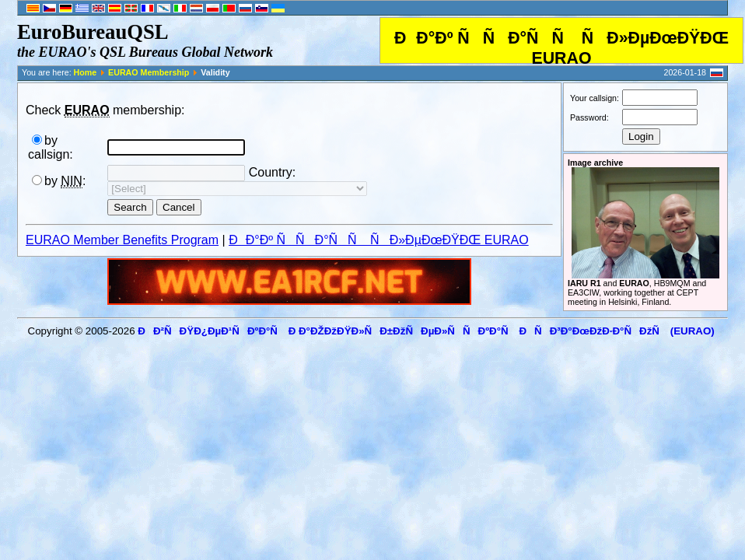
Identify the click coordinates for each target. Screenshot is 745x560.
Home (86, 72)
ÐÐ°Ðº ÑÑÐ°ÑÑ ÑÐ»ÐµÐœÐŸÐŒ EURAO (379, 240)
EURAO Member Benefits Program (122, 240)
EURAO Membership (149, 72)
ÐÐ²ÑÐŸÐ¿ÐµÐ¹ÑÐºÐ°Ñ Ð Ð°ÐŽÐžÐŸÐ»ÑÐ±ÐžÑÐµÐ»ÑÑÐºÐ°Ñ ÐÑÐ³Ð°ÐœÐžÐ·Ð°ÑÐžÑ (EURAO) (426, 331)
